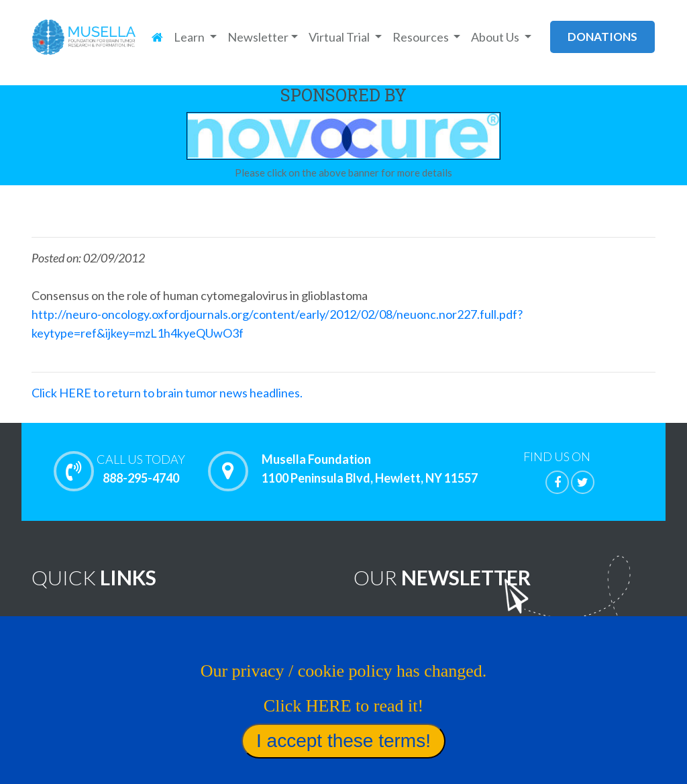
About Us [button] (496, 37)
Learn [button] (190, 37)
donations (602, 37)
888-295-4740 (141, 469)
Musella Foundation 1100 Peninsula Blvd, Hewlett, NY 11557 (370, 469)
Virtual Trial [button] (340, 37)
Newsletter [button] (258, 37)
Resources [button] (422, 37)
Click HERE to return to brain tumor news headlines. (167, 393)
